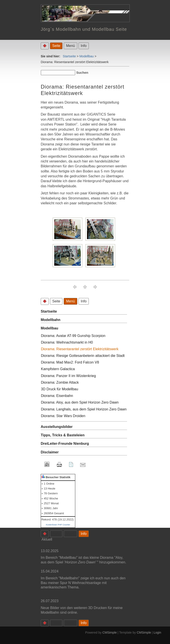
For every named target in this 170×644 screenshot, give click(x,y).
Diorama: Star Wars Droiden (63, 416)
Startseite (69, 56)
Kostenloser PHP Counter (58, 525)
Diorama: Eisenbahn (57, 396)
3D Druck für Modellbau (60, 389)
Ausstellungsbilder (57, 427)
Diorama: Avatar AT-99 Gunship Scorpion (73, 336)
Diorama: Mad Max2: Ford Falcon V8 (70, 362)
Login (157, 632)
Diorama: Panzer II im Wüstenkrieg (68, 376)
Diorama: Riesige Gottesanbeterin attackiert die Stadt (83, 356)
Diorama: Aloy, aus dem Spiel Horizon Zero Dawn (80, 402)
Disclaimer (50, 452)
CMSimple (110, 632)
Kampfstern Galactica (58, 369)
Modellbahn (51, 320)
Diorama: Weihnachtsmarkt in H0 (67, 342)
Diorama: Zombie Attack (60, 382)
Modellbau (87, 56)
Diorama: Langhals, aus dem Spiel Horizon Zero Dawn (84, 409)
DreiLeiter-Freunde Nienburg (65, 444)
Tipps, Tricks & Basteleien (63, 435)
